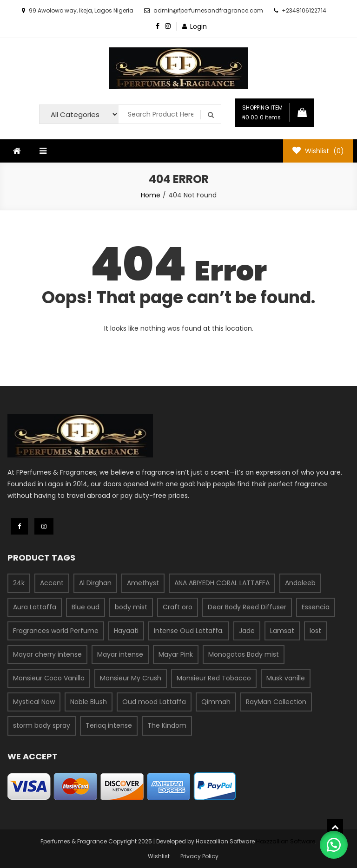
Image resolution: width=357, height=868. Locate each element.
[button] (334, 845)
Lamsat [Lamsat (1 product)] (282, 631)
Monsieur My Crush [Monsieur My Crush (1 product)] (131, 678)
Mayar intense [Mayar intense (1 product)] (120, 654)
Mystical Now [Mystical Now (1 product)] (34, 702)
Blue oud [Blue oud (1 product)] (86, 607)
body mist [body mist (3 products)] (131, 607)
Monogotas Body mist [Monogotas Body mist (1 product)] (244, 654)
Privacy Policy (199, 856)
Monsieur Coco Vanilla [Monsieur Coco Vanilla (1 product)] (49, 678)
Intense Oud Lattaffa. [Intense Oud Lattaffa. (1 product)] (189, 631)
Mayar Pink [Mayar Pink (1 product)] (176, 654)
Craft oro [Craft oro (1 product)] (178, 607)
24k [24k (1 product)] (19, 583)
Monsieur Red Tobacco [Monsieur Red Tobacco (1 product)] (214, 678)
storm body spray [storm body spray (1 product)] (42, 725)
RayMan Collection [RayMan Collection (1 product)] (276, 702)
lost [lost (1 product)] (315, 631)
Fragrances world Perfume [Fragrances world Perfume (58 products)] (56, 631)
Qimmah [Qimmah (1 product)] (216, 702)
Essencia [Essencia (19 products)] (316, 607)
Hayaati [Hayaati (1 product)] (126, 631)
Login (198, 26)
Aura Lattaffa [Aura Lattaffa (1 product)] (35, 607)
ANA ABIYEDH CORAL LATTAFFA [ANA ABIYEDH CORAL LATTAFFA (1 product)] (222, 583)
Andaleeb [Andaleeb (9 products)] (300, 583)
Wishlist (159, 856)
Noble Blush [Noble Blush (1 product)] (89, 702)
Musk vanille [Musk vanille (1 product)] (286, 678)
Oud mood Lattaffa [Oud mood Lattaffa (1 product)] (154, 702)
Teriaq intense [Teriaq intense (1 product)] (109, 725)
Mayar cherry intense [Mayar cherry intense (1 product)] (47, 654)
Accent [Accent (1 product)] (52, 583)
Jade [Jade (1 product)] (247, 631)
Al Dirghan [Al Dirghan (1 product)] (95, 583)
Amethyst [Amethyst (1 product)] (143, 583)
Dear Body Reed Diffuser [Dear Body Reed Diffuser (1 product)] (247, 607)
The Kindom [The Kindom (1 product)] (167, 725)
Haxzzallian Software (286, 841)
